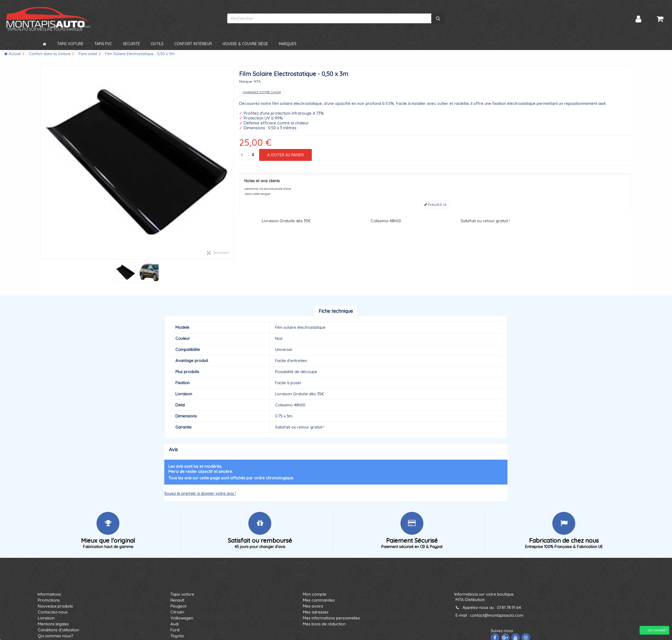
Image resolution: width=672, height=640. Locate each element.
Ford (175, 630)
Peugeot (178, 606)
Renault (177, 600)
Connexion (638, 19)
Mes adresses (316, 612)
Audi (175, 624)
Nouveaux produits (55, 606)
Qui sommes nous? (56, 636)
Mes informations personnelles (331, 618)
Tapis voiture (182, 594)
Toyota (177, 636)
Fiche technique (336, 311)
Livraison (46, 618)
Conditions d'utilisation (58, 630)
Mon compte (315, 594)
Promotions (49, 600)
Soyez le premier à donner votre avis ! (200, 493)
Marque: (246, 81)
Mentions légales (53, 624)
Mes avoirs (313, 606)
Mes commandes (319, 600)
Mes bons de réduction (324, 624)
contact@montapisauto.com (497, 615)
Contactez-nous (53, 612)
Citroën (177, 612)
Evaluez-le (435, 205)
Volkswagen (182, 618)
